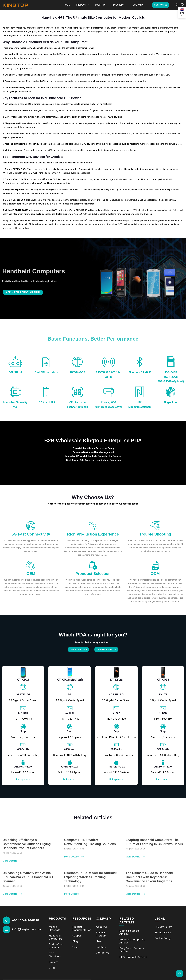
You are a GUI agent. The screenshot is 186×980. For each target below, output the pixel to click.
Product (81, 5)
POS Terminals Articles (133, 957)
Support (77, 935)
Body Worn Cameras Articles (132, 949)
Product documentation (82, 928)
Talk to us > (79, 650)
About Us (102, 926)
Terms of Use (163, 932)
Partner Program (101, 934)
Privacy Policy (163, 926)
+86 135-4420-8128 (26, 920)
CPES (52, 967)
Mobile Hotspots (55, 928)
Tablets (53, 962)
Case (75, 947)
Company (138, 5)
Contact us (161, 5)
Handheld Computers (55, 937)
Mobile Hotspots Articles (129, 932)
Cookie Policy (163, 938)
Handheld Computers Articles (132, 941)
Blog (75, 941)
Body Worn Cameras (56, 946)
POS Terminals (55, 954)
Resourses (118, 5)
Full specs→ (23, 780)
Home (67, 5)
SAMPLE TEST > (107, 650)
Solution (100, 5)
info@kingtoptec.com (27, 929)
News (99, 941)
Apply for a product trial (23, 292)
